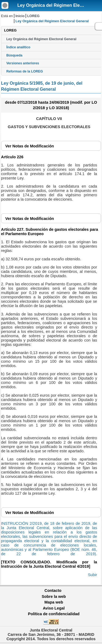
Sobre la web (54, 596)
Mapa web (54, 602)
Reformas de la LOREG (25, 71)
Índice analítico (18, 47)
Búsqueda (14, 55)
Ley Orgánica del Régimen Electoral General (41, 39)
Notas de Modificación (30, 146)
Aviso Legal (54, 608)
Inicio (20, 16)
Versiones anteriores (23, 63)
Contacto (53, 591)
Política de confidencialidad (54, 614)
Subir (92, 575)
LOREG (33, 16)
